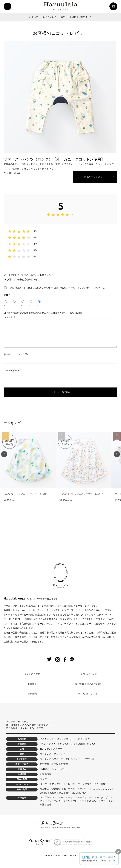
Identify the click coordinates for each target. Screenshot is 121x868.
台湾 (49, 809)
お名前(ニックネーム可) (16, 359)
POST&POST (47, 743)
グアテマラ (79, 802)
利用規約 (32, 698)
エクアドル (93, 802)
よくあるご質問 (32, 679)
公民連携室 (46, 779)
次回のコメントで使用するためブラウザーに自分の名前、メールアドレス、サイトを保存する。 (58, 288)
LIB (64, 794)
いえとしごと (59, 774)
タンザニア (107, 802)
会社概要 (32, 689)
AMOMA (44, 794)
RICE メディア (48, 748)
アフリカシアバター (79, 794)
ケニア (102, 806)
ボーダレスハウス (49, 763)
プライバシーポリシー (89, 698)
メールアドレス (12, 375)
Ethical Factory (48, 797)
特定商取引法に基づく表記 (89, 689)
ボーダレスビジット (72, 763)
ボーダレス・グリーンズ (53, 758)
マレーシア (79, 806)
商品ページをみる (93, 177)
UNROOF (45, 774)
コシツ (43, 784)
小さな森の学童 (60, 768)
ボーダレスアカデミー (52, 789)
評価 (7, 295)
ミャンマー (65, 802)
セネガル (92, 806)
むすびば (89, 763)
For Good (63, 748)
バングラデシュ (48, 802)
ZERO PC (45, 753)
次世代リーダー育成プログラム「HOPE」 (88, 789)
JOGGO (55, 794)
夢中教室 (44, 768)
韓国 (42, 809)
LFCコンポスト (65, 743)
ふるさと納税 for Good (83, 748)
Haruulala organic (102, 794)
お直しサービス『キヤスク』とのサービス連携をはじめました (61, 17)
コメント (10, 317)
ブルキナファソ (62, 806)
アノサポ (58, 753)
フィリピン (46, 806)
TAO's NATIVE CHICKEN (73, 797)
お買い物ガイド (89, 679)
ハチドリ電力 (83, 743)
